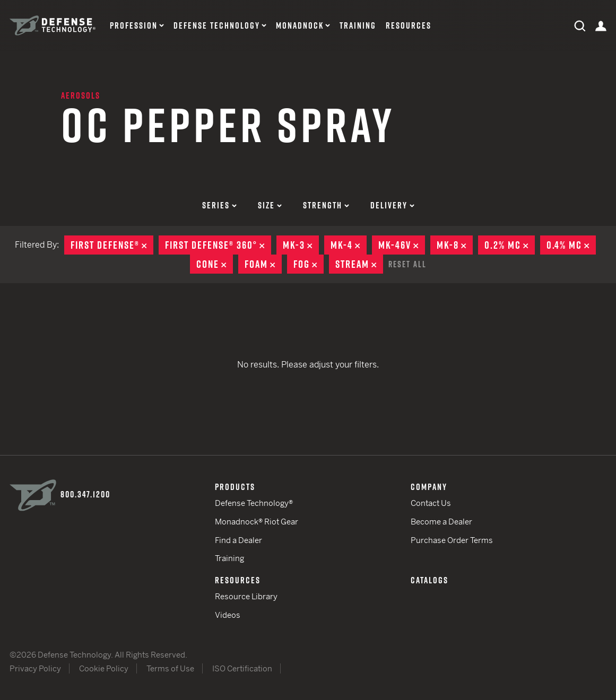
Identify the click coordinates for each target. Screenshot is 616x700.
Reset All (407, 264)
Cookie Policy (104, 668)
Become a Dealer (441, 522)
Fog (309, 264)
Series (219, 205)
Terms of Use (170, 668)
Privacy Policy (35, 668)
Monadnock (300, 26)
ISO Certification (242, 668)
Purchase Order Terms (452, 540)
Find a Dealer (238, 540)
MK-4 (349, 245)
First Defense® (112, 245)
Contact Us (431, 503)
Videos (228, 615)
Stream (359, 264)
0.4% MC (571, 245)
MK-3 (301, 245)
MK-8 (455, 245)
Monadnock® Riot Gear (257, 522)
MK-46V (402, 245)
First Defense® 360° (218, 245)
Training (358, 26)
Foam (263, 264)
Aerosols (81, 95)
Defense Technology (217, 26)
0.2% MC (510, 245)
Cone (215, 264)
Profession (134, 26)
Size (270, 205)
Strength (326, 205)
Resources (409, 26)
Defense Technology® (254, 503)
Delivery (392, 205)
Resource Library (246, 596)
